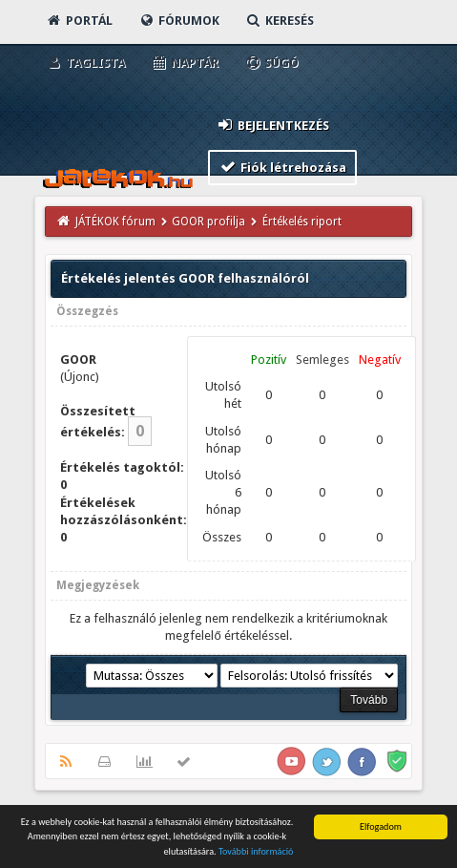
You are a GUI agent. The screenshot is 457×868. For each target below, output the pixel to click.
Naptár (185, 63)
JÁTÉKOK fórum (115, 222)
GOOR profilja (208, 222)
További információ (256, 854)
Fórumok (179, 21)
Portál (79, 21)
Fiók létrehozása (283, 167)
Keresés (280, 21)
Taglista (85, 63)
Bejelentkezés (273, 125)
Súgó (271, 63)
